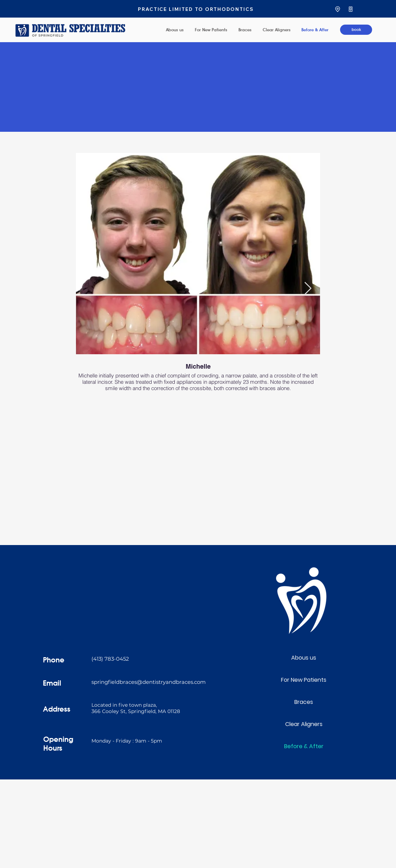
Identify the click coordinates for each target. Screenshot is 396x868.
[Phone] (350, 9)
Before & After (304, 746)
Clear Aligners (304, 724)
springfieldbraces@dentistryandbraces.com (149, 682)
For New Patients (304, 680)
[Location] (337, 9)
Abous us (304, 658)
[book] (356, 30)
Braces (304, 702)
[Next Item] (308, 289)
